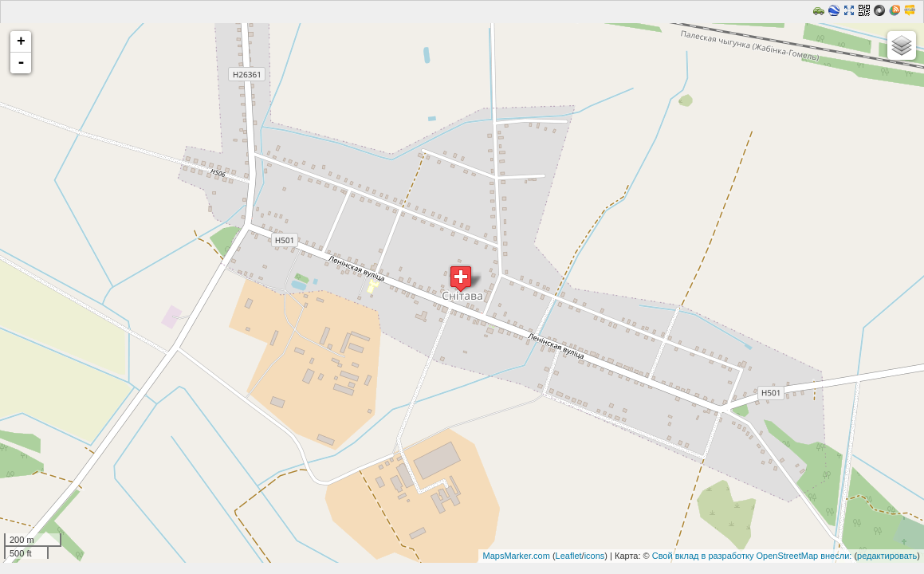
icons (595, 556)
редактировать (887, 556)
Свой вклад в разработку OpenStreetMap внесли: (752, 556)
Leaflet (569, 556)
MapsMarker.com (516, 556)
